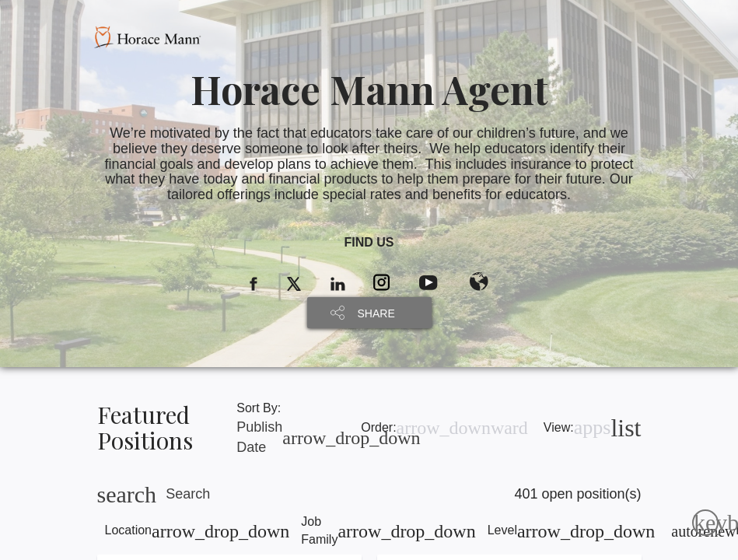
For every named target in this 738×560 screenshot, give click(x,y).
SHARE (376, 313)
